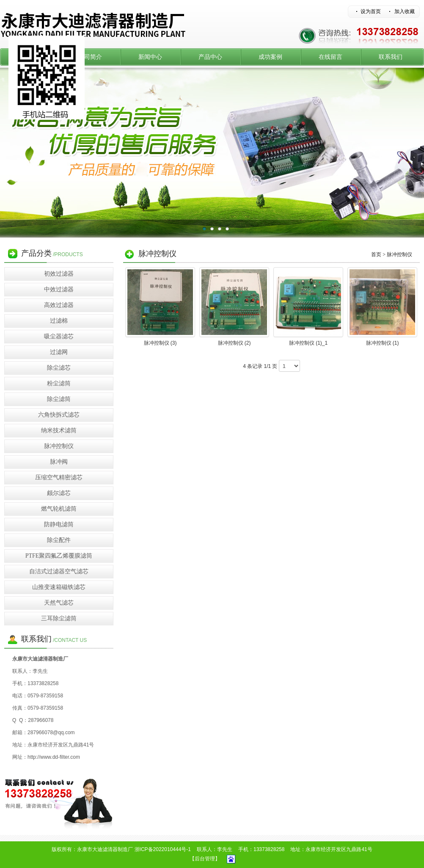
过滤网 (59, 352)
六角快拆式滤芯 (59, 415)
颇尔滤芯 (59, 493)
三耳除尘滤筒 (59, 618)
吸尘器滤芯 (59, 336)
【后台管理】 (205, 859)
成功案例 (270, 57)
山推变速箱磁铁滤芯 (59, 587)
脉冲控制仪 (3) (160, 343)
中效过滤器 (59, 289)
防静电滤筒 (59, 524)
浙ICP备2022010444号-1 (163, 849)
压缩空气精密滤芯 (59, 477)
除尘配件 (59, 540)
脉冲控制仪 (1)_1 (308, 343)
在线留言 (330, 57)
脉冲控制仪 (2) (234, 343)
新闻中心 (150, 57)
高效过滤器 (59, 305)
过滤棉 (59, 321)
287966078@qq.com (51, 733)
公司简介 (90, 57)
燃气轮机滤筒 (59, 509)
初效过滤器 (59, 274)
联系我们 (391, 57)
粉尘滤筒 (59, 383)
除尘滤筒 (59, 399)
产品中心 (210, 57)
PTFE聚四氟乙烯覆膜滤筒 (59, 556)
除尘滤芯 (59, 368)
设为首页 (371, 11)
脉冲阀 (59, 462)
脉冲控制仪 (59, 446)
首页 (376, 254)
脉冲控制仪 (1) (383, 343)
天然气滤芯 (59, 603)
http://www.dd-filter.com (54, 757)
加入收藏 (405, 11)
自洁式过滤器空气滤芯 (59, 571)
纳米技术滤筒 (59, 430)
